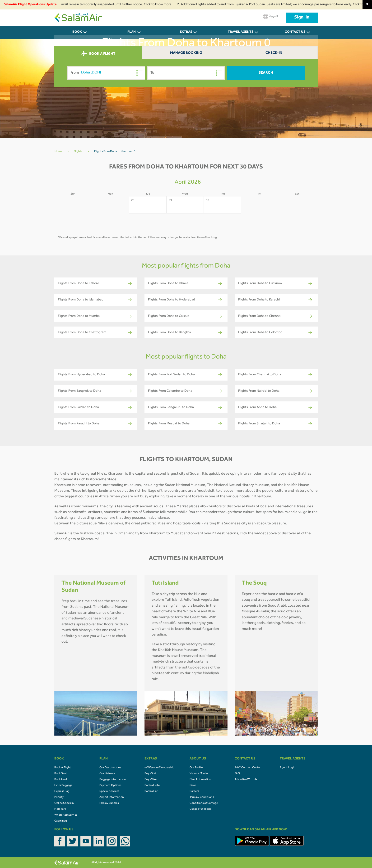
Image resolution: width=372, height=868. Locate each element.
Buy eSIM (150, 774)
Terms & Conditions (202, 797)
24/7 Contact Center (248, 768)
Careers (194, 791)
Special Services (109, 791)
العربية (270, 16)
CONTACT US (295, 32)
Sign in (302, 18)
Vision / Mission (200, 774)
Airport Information (112, 797)
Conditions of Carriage (204, 803)
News (193, 786)
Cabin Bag (61, 821)
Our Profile (196, 768)
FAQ (237, 774)
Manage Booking (186, 53)
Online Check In (64, 803)
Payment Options (110, 786)
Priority (59, 797)
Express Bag (62, 791)
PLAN (132, 32)
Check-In (274, 53)
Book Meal (61, 780)
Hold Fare (60, 809)
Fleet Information (200, 780)
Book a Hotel (152, 786)
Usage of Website (200, 809)
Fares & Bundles (109, 803)
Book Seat (61, 774)
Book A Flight (63, 768)
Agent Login (288, 768)
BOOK (77, 32)
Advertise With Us (246, 780)
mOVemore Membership (159, 768)
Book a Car (151, 791)
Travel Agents (241, 32)
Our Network (107, 774)
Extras (186, 32)
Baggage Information (113, 780)
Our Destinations (110, 768)
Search (266, 73)
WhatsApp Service (66, 815)
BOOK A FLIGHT (98, 54)
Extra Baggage (63, 786)
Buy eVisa (151, 780)
